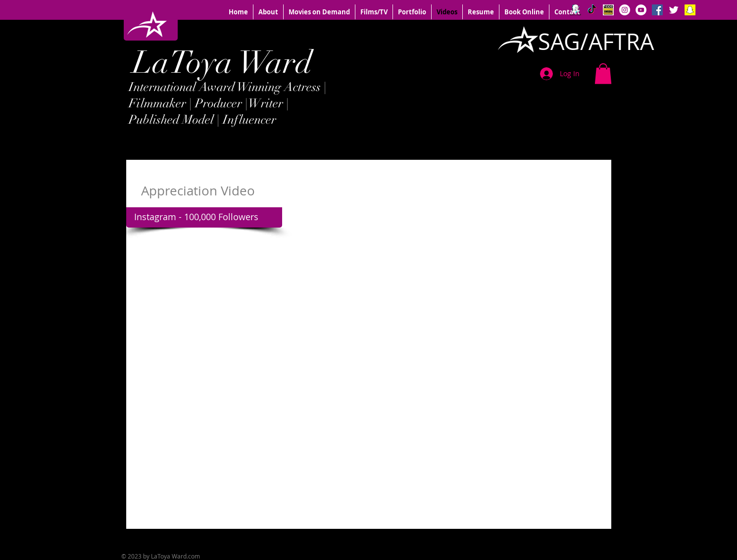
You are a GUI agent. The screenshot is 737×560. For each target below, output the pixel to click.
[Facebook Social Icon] (657, 10)
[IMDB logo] (608, 10)
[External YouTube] (366, 387)
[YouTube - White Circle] (641, 10)
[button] (603, 74)
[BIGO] (576, 10)
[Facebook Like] (547, 538)
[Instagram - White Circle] (625, 10)
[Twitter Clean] (674, 10)
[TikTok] (592, 10)
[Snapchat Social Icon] (690, 10)
